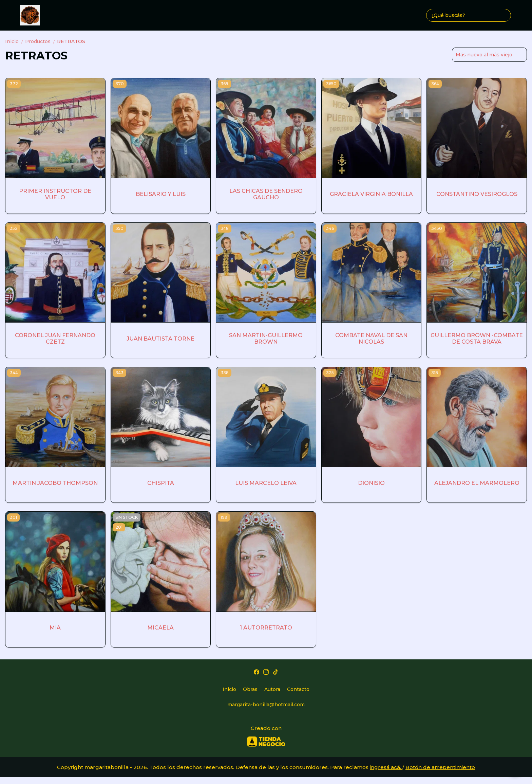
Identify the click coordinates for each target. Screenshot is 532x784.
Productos (41, 41)
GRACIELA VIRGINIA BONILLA (371, 194)
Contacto (298, 689)
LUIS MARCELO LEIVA (266, 483)
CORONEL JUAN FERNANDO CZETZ (55, 339)
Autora (272, 689)
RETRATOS (71, 41)
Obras (250, 689)
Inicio (15, 41)
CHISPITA (161, 483)
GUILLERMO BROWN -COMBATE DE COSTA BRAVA (477, 339)
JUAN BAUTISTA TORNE (160, 339)
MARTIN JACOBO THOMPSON (55, 483)
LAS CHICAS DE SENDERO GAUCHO (266, 194)
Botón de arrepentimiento (440, 767)
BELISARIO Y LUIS (161, 194)
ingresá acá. (386, 767)
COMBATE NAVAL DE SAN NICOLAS (371, 339)
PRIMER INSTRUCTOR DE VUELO (55, 194)
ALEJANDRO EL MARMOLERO (477, 483)
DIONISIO (371, 483)
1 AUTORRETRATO (266, 628)
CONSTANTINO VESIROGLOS (477, 194)
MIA (55, 628)
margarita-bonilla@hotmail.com (266, 705)
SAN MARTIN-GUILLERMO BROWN (266, 339)
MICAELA (160, 628)
